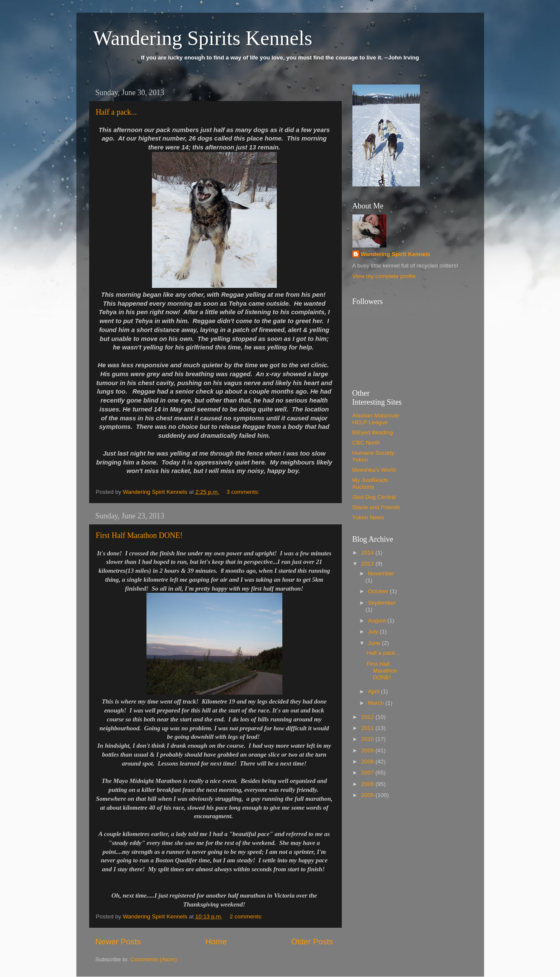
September (382, 603)
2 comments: (247, 916)
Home (216, 942)
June (375, 643)
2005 (368, 795)
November (381, 573)
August (378, 621)
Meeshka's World (374, 470)
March (377, 703)
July (374, 632)
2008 (368, 762)
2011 (368, 728)
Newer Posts (118, 942)
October (379, 591)
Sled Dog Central (374, 497)
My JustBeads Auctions (370, 483)
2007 (368, 773)
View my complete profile (384, 276)
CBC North (366, 443)
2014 (368, 553)
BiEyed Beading (373, 432)
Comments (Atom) (154, 959)
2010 (368, 739)
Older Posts (312, 942)
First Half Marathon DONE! (139, 535)
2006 (368, 784)
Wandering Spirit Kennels (396, 254)
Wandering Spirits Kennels (203, 38)
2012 (368, 717)
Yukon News (368, 517)
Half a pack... (116, 112)
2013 (368, 564)
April (375, 691)
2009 (368, 750)
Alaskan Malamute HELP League (376, 419)
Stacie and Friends (376, 507)
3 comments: (243, 492)
